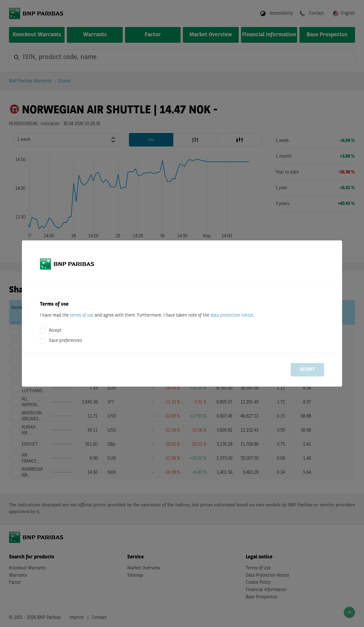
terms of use (82, 315)
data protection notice (232, 315)
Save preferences (65, 341)
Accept (55, 331)
